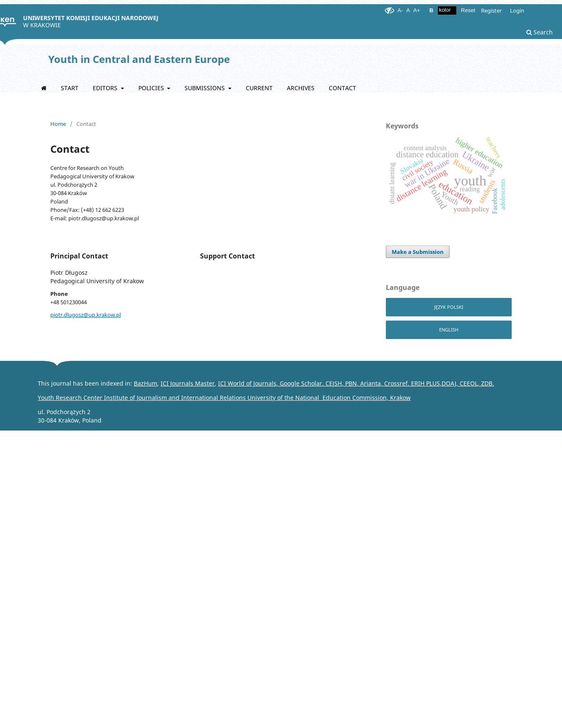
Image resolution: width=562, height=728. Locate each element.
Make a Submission (418, 252)
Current (259, 88)
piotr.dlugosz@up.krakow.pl (86, 315)
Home (58, 124)
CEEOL (468, 383)
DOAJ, (450, 383)
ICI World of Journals (247, 383)
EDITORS (106, 88)
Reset (468, 10)
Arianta (371, 383)
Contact (342, 88)
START (70, 88)
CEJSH (334, 383)
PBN (351, 383)
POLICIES (152, 88)
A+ (416, 10)
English (449, 330)
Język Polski (449, 307)
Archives (301, 88)
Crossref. (398, 383)
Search (540, 32)
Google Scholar (301, 383)
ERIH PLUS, (426, 383)
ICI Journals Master (188, 383)
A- (400, 10)
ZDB (487, 383)
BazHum (146, 383)
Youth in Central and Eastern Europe (139, 59)
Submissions (206, 88)
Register (491, 10)
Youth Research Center (142, 398)
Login (517, 10)
